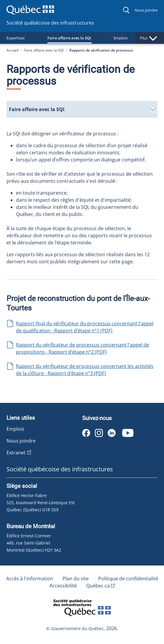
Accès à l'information (30, 579)
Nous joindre (146, 10)
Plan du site (76, 579)
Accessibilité (63, 586)
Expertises (16, 38)
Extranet (16, 453)
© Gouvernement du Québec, (76, 628)
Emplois (126, 38)
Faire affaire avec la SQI (72, 38)
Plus (150, 38)
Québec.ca (98, 586)
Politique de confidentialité (128, 579)
